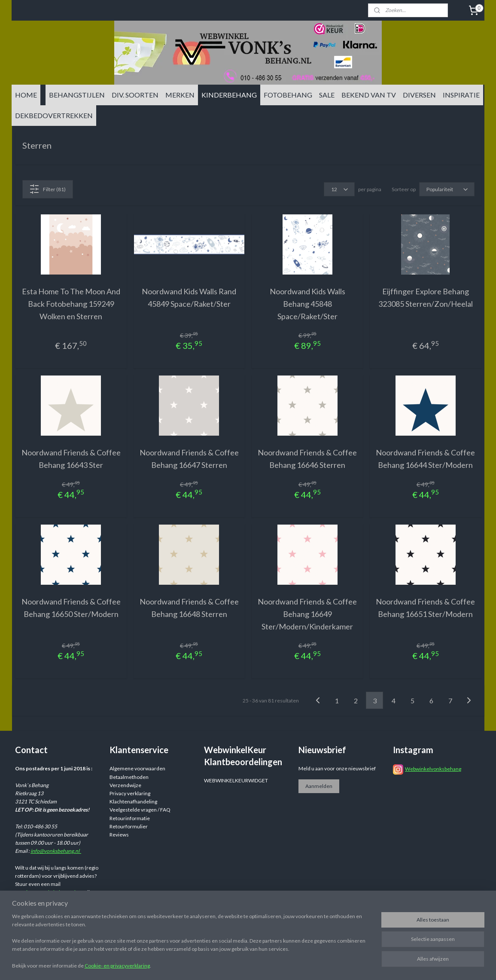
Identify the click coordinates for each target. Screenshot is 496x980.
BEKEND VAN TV (369, 95)
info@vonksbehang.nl (56, 851)
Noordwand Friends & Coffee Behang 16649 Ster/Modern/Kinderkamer (307, 614)
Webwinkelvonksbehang (433, 769)
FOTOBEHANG (288, 95)
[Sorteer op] (446, 189)
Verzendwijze (125, 785)
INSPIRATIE (461, 95)
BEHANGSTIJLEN (77, 95)
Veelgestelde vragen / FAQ (140, 810)
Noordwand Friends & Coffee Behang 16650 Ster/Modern (71, 608)
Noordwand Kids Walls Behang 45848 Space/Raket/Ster (307, 304)
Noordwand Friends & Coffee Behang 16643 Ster (71, 459)
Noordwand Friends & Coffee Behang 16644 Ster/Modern (425, 459)
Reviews (119, 835)
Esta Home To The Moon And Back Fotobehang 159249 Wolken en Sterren (71, 304)
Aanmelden (319, 786)
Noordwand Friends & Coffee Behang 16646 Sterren (307, 459)
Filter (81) (47, 189)
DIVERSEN (419, 95)
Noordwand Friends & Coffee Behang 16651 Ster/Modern (425, 608)
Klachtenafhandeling (133, 801)
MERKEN (180, 95)
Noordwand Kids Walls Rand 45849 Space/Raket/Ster (189, 298)
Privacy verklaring (130, 793)
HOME (26, 95)
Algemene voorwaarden (137, 768)
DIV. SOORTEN (135, 95)
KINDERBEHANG (229, 95)
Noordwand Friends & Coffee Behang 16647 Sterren (189, 459)
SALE (327, 95)
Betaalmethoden (129, 777)
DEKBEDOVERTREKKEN (54, 115)
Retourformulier (129, 826)
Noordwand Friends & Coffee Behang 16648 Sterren (189, 608)
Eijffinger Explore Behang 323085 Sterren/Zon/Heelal (425, 298)
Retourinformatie (130, 818)
